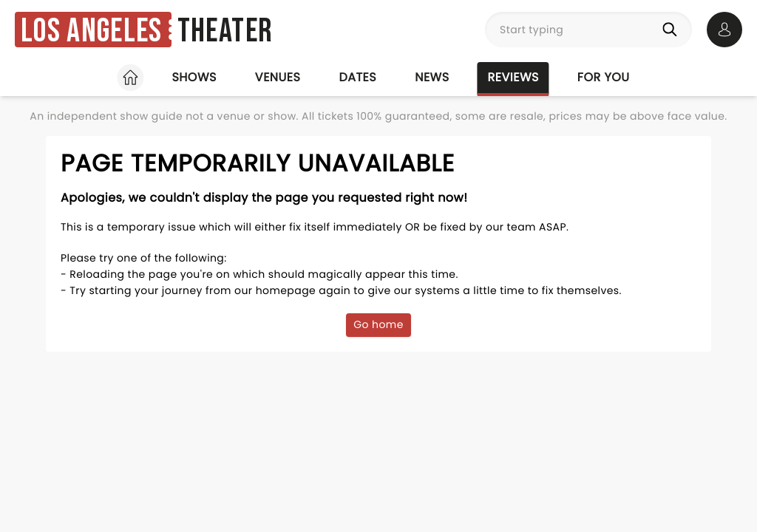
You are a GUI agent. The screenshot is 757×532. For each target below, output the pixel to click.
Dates (357, 77)
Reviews (513, 77)
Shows (194, 77)
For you (604, 77)
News (432, 77)
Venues (278, 77)
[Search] (673, 30)
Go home (378, 324)
